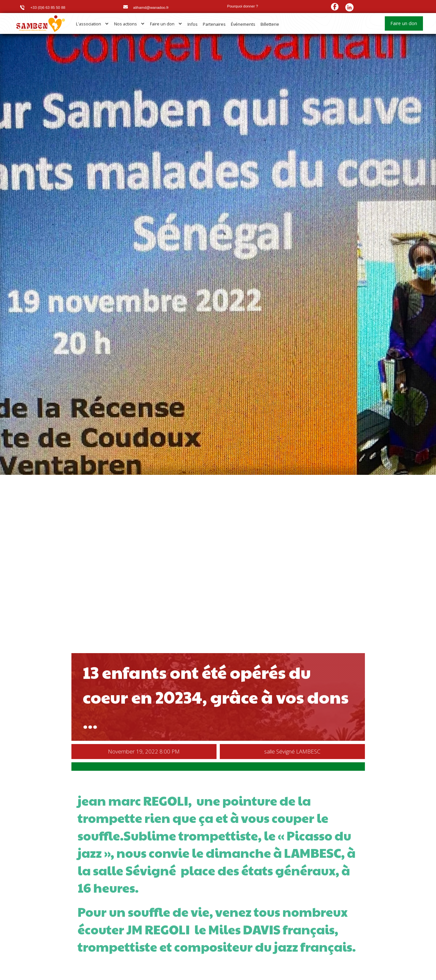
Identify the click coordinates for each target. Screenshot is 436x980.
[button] (92, 24)
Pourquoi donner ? (243, 6)
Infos (193, 24)
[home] (41, 24)
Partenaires (214, 24)
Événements (243, 24)
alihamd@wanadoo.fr (151, 7)
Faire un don (404, 23)
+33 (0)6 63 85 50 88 (48, 7)
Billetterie (270, 24)
